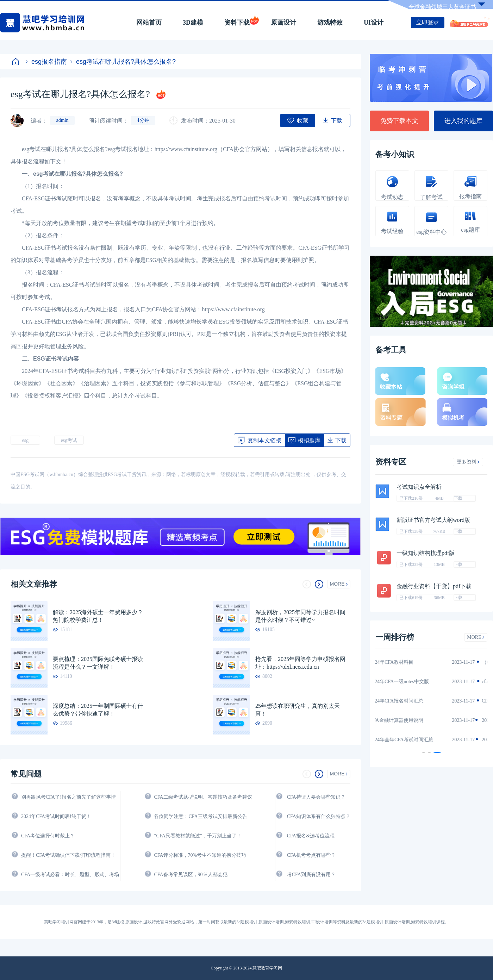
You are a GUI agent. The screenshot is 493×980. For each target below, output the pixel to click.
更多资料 (468, 462)
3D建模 (193, 23)
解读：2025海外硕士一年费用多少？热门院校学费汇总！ (98, 616)
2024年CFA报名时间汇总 (409, 701)
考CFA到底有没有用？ (311, 875)
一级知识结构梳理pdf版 (426, 553)
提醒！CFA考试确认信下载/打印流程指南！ (68, 855)
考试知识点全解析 (419, 487)
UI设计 (374, 23)
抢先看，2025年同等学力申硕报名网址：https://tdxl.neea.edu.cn (300, 663)
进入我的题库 (463, 121)
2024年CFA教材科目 (404, 662)
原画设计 (283, 23)
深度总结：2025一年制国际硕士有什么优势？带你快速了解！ (98, 710)
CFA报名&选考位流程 (311, 836)
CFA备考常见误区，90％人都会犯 (191, 875)
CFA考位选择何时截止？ (48, 836)
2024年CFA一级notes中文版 (412, 682)
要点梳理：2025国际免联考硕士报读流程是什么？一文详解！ (98, 663)
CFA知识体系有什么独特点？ (319, 816)
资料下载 (237, 23)
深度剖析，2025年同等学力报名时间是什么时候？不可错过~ (300, 616)
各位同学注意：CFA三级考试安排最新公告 (200, 816)
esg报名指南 (46, 62)
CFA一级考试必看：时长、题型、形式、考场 (70, 875)
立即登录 (428, 22)
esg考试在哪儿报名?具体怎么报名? (123, 62)
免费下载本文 (399, 121)
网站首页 (149, 23)
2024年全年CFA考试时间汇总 (414, 740)
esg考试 (69, 440)
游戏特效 (330, 23)
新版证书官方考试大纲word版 (433, 520)
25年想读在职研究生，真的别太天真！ (298, 710)
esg (26, 440)
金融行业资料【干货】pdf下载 (434, 586)
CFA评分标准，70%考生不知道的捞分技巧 (200, 855)
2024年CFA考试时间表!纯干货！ (56, 816)
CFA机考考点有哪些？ (311, 855)
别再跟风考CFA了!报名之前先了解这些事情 (68, 797)
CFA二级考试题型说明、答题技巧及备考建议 (203, 797)
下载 (458, 498)
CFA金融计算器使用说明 (409, 720)
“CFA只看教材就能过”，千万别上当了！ (198, 836)
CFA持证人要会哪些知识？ (316, 797)
